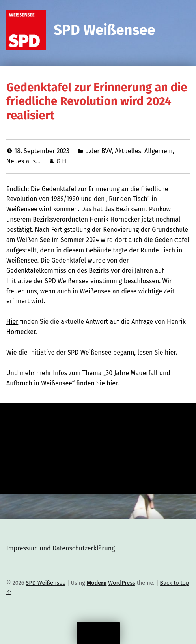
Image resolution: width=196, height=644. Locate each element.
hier (112, 383)
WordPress (122, 583)
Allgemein (159, 151)
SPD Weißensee (104, 30)
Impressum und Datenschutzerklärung (61, 548)
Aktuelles (128, 151)
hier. (171, 352)
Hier (12, 322)
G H (61, 161)
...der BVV (99, 151)
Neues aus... (23, 161)
